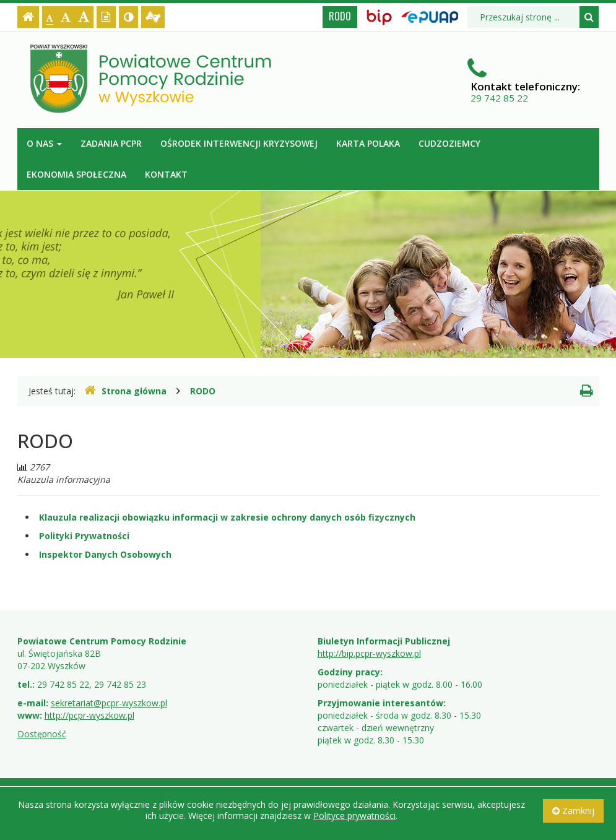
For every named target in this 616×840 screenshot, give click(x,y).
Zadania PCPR (111, 143)
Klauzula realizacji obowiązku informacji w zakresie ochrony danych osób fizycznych (227, 517)
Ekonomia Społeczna (76, 174)
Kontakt (166, 174)
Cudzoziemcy (449, 143)
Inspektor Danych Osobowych (105, 554)
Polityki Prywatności (84, 536)
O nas (44, 143)
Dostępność (42, 734)
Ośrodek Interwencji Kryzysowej (239, 143)
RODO (340, 16)
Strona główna (125, 391)
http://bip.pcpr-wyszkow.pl (369, 653)
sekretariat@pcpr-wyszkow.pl (109, 703)
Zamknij (573, 811)
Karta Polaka (368, 143)
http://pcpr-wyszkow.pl (89, 715)
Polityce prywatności (354, 816)
